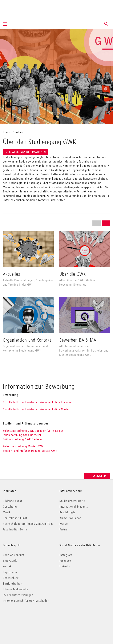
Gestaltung (10, 506)
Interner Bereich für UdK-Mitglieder (26, 601)
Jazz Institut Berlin (15, 529)
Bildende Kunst (12, 501)
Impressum (10, 572)
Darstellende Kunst (15, 518)
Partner (64, 529)
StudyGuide (97, 476)
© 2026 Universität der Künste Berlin (23, 617)
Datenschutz (11, 578)
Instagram (66, 555)
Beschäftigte (67, 512)
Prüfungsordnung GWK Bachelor (23, 439)
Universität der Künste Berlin (18, 7)
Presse (64, 524)
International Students (74, 506)
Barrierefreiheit (13, 583)
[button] (106, 24)
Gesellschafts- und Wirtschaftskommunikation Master (36, 409)
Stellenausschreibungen (18, 595)
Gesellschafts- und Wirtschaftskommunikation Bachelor (37, 402)
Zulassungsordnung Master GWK (23, 446)
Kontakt (8, 566)
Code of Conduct (14, 555)
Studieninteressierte (72, 501)
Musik (7, 512)
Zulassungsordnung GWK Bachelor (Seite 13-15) (34, 431)
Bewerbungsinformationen (26, 152)
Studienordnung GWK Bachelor (22, 435)
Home (7, 132)
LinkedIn (65, 566)
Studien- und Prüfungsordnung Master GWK (30, 451)
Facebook (65, 561)
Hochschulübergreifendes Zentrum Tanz (28, 524)
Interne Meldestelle (16, 589)
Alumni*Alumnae (71, 518)
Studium (18, 132)
